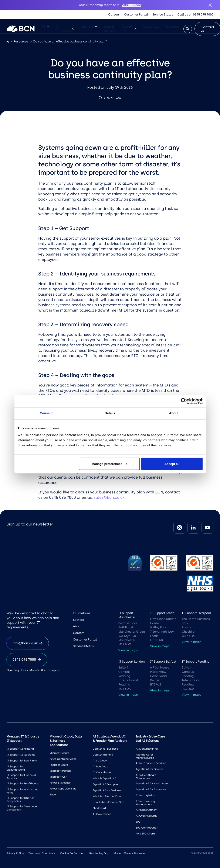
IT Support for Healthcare (22, 784)
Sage (53, 795)
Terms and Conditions (42, 853)
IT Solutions (65, 29)
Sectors (89, 26)
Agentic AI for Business (107, 790)
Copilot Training (103, 755)
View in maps (128, 650)
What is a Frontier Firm (107, 796)
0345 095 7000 (27, 659)
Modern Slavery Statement (130, 853)
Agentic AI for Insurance (151, 789)
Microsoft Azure (59, 753)
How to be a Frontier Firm (108, 802)
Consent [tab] (46, 413)
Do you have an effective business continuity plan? (70, 41)
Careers (114, 15)
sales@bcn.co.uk (109, 497)
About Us (129, 29)
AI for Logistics (145, 795)
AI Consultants (102, 772)
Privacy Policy (15, 853)
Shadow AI (99, 808)
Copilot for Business (105, 749)
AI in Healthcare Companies (146, 777)
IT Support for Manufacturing (16, 768)
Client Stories (110, 29)
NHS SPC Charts (146, 834)
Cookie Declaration (72, 853)
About (77, 626)
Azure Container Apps (63, 759)
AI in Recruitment (147, 810)
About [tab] (174, 413)
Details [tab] (110, 413)
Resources (151, 26)
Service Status (163, 15)
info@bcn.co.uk (28, 643)
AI (45, 26)
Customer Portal (136, 15)
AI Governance (102, 814)
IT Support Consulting (20, 749)
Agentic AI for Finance (150, 769)
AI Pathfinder (132, 5)
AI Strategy (100, 761)
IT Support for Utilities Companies (20, 800)
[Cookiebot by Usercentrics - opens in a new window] (184, 401)
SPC (138, 822)
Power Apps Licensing (63, 789)
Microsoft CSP (58, 777)
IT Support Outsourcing (21, 755)
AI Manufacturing (147, 749)
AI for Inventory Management (146, 803)
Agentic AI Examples (105, 784)
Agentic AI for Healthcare (152, 784)
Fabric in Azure (59, 765)
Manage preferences (110, 464)
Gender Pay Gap (99, 853)
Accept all (172, 464)
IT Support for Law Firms (22, 761)
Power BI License (60, 783)
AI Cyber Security (147, 816)
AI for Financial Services (151, 763)
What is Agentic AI (104, 778)
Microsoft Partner (60, 771)
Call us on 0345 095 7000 (195, 15)
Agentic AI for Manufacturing (145, 756)
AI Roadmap (100, 767)
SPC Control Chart (147, 828)
